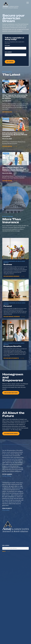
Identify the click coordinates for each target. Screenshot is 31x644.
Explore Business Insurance (11, 276)
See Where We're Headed (11, 434)
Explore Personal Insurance (12, 316)
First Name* (7, 45)
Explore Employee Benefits (11, 358)
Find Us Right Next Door (11, 393)
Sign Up (4, 551)
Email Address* (8, 52)
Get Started (10, 62)
